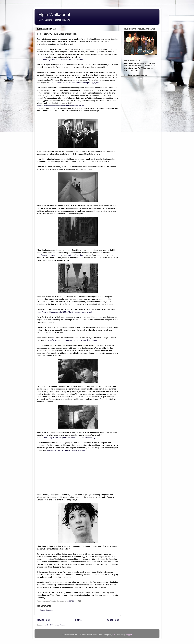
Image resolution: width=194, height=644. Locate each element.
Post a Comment (47, 610)
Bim (114, 635)
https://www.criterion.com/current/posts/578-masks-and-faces (73, 340)
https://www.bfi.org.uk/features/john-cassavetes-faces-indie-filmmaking (66, 438)
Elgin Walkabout (54, 15)
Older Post (113, 620)
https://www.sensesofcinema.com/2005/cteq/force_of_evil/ (75, 83)
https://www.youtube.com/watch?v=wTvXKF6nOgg (67, 450)
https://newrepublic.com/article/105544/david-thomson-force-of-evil (65, 312)
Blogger (129, 635)
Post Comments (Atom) (56, 625)
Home (78, 620)
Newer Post (43, 620)
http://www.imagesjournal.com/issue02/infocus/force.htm (60, 60)
